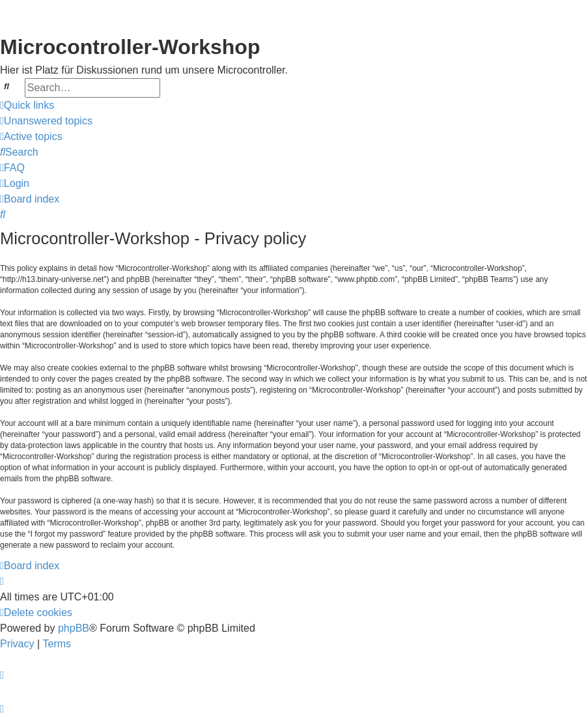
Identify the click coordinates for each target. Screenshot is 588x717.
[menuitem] (46, 121)
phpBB (74, 628)
